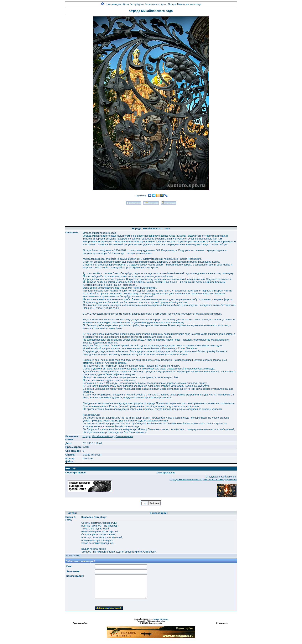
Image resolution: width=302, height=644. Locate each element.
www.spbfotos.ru (166, 473)
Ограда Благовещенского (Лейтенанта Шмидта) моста (203, 479)
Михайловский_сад (103, 436)
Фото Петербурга (133, 4)
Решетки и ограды (155, 4)
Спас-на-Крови (124, 436)
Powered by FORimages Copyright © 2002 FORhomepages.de (151, 622)
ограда (86, 436)
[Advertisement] (151, 214)
